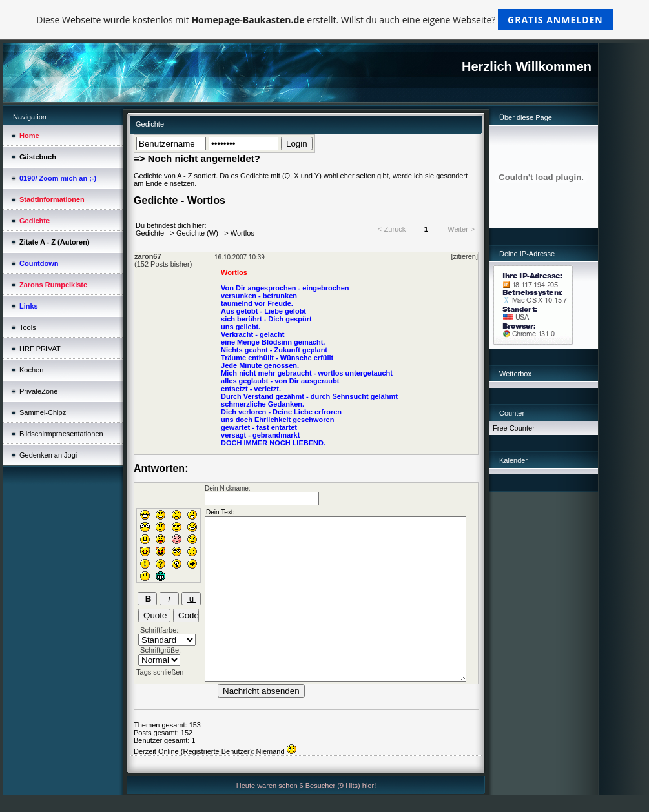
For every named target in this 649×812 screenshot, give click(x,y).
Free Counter (514, 428)
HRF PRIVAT (40, 349)
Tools (28, 327)
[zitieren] (464, 256)
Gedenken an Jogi (48, 455)
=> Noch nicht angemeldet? (197, 158)
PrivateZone (38, 391)
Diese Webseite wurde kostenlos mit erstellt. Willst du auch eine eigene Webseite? (324, 20)
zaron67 (148, 256)
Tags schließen (160, 672)
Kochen (31, 370)
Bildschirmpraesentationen (61, 434)
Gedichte (150, 233)
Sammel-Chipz (43, 412)
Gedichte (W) (197, 233)
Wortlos (242, 233)
